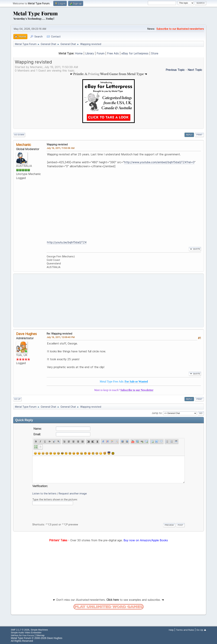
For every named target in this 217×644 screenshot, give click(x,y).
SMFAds (15, 635)
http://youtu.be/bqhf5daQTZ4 (67, 242)
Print (199, 135)
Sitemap (40, 635)
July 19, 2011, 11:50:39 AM (61, 148)
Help (171, 630)
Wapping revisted (57, 144)
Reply (189, 135)
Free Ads (113, 53)
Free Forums (28, 635)
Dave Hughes (26, 334)
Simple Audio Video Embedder (26, 633)
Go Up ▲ (201, 630)
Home (79, 53)
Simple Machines (39, 630)
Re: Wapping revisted (59, 334)
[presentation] (59, 513)
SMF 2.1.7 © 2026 (20, 630)
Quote (195, 249)
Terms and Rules (185, 630)
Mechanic (24, 145)
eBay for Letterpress (135, 53)
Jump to (157, 413)
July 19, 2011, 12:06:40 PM (61, 337)
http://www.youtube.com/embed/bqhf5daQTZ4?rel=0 (159, 162)
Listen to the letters (44, 493)
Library (90, 53)
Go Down (19, 135)
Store (155, 53)
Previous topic (175, 70)
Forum (101, 53)
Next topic (195, 70)
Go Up (17, 399)
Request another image (73, 493)
